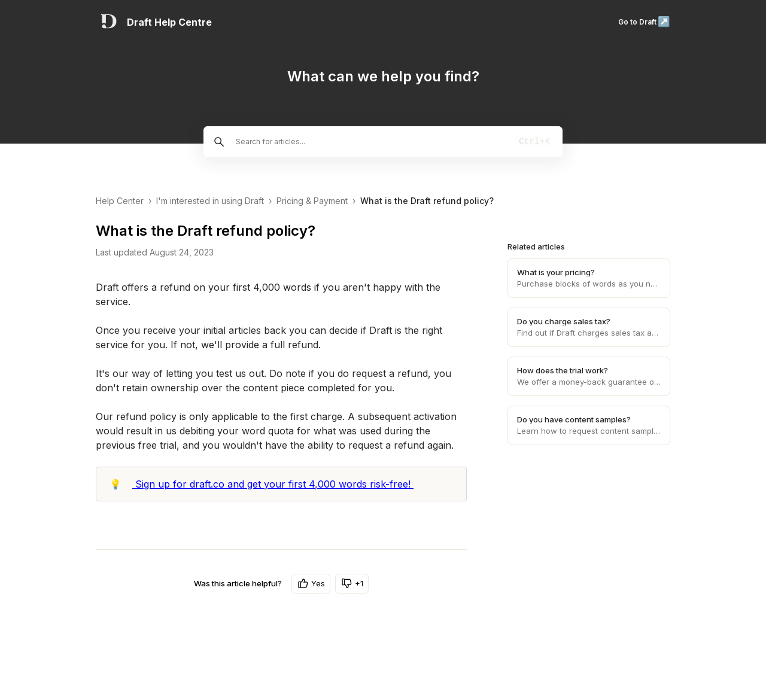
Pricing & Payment (312, 201)
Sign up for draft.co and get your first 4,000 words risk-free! (273, 484)
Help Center (120, 201)
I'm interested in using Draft (210, 201)
